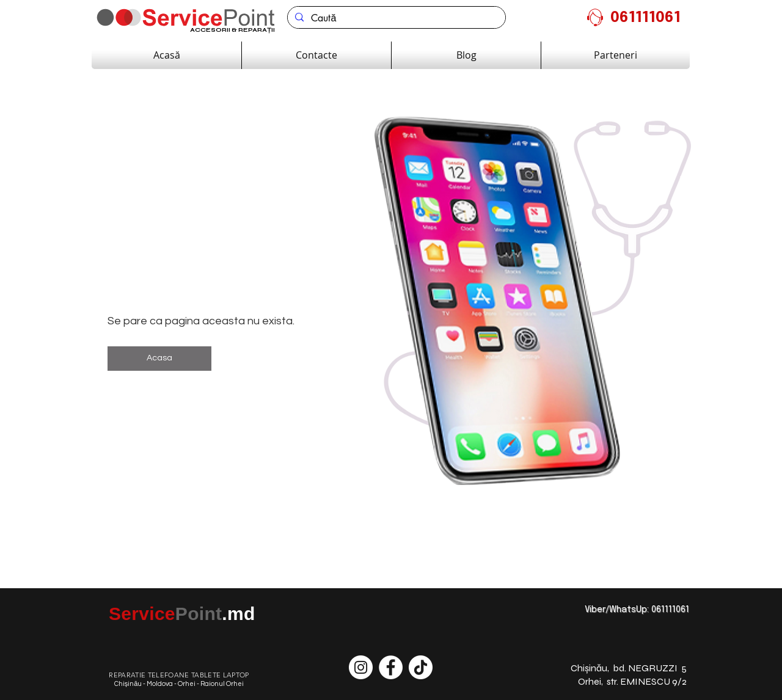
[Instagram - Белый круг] (361, 667)
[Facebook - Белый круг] (391, 667)
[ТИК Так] (421, 667)
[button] (159, 359)
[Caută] (395, 18)
